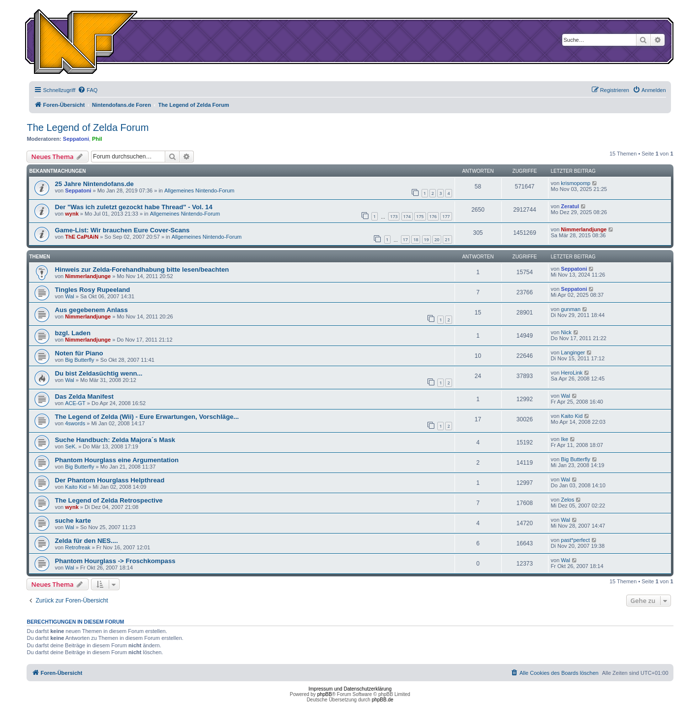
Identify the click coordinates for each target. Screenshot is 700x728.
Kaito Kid (572, 416)
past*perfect (575, 540)
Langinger (573, 352)
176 (433, 216)
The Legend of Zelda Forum (88, 127)
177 (446, 216)
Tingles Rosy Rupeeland (92, 290)
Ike (564, 439)
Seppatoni (76, 139)
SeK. (71, 446)
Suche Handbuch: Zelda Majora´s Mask (115, 440)
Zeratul (570, 206)
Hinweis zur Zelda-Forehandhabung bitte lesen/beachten (142, 269)
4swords (75, 423)
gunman (571, 309)
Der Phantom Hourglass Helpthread (109, 480)
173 (394, 216)
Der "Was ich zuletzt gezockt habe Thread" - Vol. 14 (133, 207)
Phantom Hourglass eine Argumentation (117, 460)
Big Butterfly (79, 360)
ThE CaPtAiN (82, 237)
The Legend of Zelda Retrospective (108, 500)
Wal (70, 296)
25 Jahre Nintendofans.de (94, 184)
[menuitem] (88, 90)
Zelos (567, 500)
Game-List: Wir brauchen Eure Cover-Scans (122, 230)
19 (426, 239)
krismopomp (576, 183)
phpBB (325, 694)
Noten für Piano (79, 353)
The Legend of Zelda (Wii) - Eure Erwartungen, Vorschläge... (147, 417)
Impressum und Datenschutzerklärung (350, 689)
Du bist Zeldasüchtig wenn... (98, 373)
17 (405, 239)
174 (407, 216)
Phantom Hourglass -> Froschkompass (115, 561)
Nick (566, 332)
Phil (97, 139)
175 (420, 216)
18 (416, 239)
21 (447, 239)
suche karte (73, 521)
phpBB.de (383, 700)
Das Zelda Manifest (84, 396)
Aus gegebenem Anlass (91, 310)
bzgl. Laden (73, 333)
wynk (72, 214)
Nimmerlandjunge (584, 229)
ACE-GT (75, 403)
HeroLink (572, 373)
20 (437, 239)
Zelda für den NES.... (86, 541)
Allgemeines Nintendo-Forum (199, 190)
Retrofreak (77, 547)
